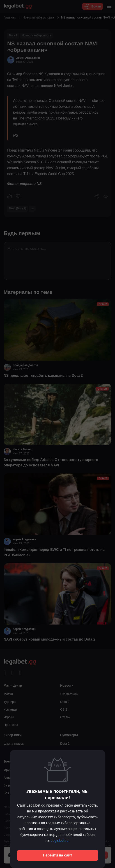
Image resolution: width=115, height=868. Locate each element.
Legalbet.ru (60, 841)
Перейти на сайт (57, 855)
